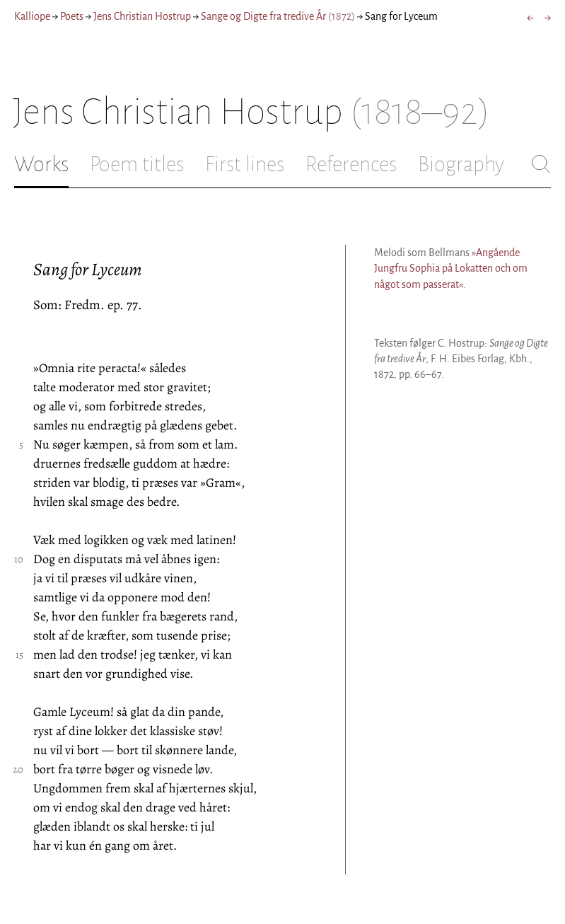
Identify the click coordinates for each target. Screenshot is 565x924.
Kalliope (32, 16)
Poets (72, 16)
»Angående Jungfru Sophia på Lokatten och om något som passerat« (451, 268)
